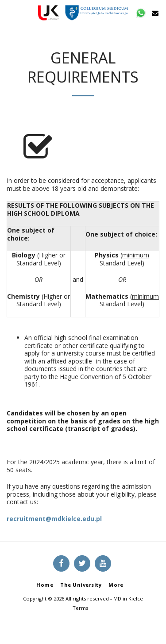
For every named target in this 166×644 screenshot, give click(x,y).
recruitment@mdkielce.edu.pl (54, 519)
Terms (80, 608)
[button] (10, 13)
